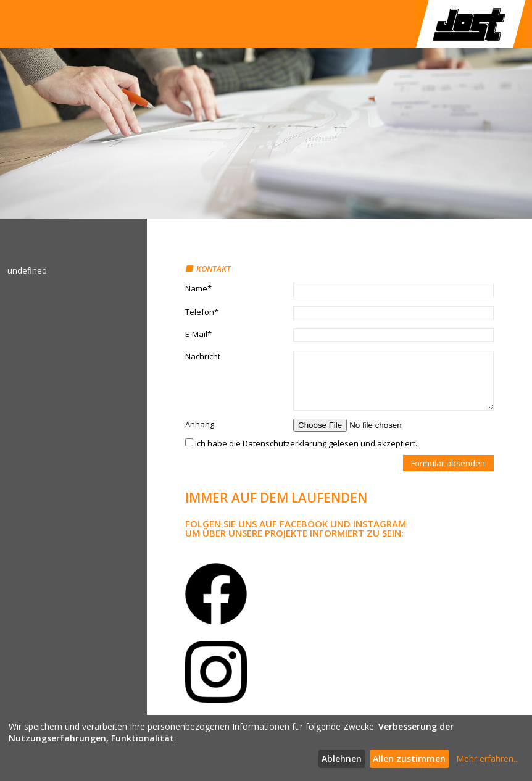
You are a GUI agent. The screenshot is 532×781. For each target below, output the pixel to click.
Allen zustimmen (409, 758)
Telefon (202, 312)
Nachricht (203, 356)
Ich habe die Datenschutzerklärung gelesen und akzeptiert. (301, 443)
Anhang (200, 424)
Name (198, 288)
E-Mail (198, 334)
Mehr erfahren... (488, 758)
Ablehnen (342, 758)
